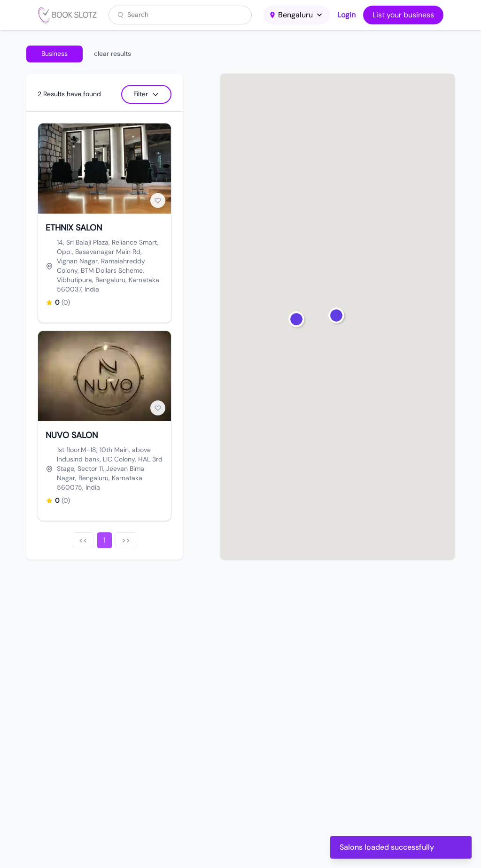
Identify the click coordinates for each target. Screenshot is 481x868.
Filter (146, 94)
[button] (337, 316)
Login (346, 15)
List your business (403, 15)
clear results (112, 54)
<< (83, 540)
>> (126, 540)
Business (54, 54)
